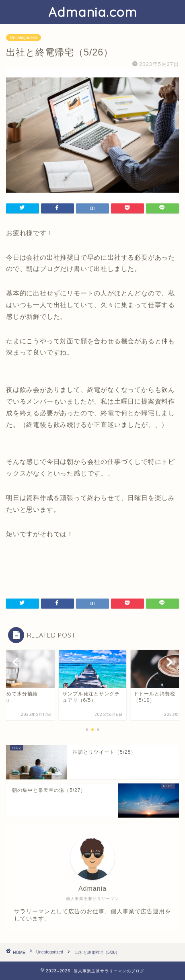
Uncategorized (24, 38)
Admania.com (93, 12)
